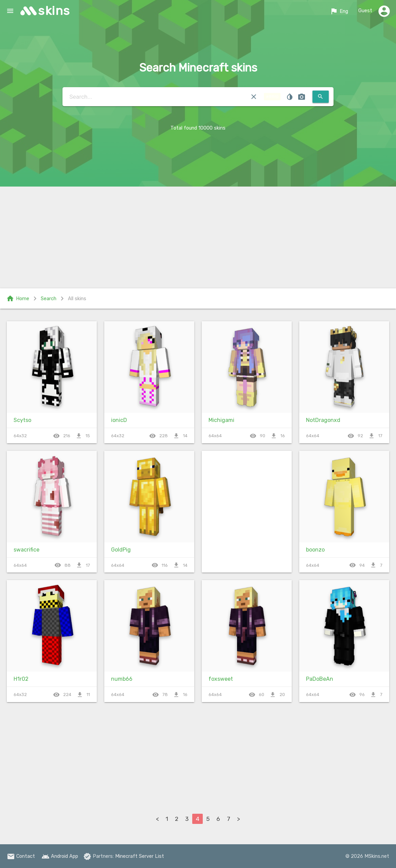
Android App (60, 856)
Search (49, 298)
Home (18, 298)
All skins (77, 298)
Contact (21, 856)
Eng (339, 11)
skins (54, 11)
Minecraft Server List (140, 856)
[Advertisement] (198, 237)
